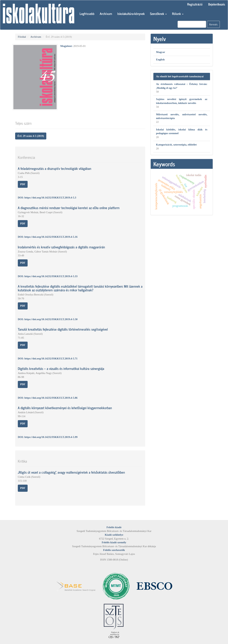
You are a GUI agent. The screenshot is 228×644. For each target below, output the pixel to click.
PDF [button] (23, 184)
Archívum (106, 14)
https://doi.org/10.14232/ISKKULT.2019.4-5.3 (50, 198)
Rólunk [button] (178, 14)
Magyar (161, 52)
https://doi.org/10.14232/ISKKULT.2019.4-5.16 (51, 237)
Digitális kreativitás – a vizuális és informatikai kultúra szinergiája (61, 368)
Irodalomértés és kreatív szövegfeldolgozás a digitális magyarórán (61, 247)
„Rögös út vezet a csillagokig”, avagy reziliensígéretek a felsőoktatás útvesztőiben (71, 472)
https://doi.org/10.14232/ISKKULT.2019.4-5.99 (51, 437)
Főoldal (22, 37)
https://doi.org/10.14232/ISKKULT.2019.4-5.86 (51, 398)
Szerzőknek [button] (158, 14)
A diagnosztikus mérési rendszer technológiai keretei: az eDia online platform (69, 208)
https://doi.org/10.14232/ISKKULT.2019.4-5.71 (51, 359)
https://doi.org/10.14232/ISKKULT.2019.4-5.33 (51, 276)
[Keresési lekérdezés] (192, 24)
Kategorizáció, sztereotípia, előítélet (176, 145)
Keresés (213, 24)
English (160, 60)
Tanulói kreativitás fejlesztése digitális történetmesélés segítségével (63, 329)
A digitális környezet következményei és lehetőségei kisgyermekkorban (65, 408)
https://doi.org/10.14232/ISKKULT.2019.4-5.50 (51, 319)
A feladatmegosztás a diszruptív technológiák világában (55, 168)
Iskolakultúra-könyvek (131, 14)
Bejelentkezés (217, 4)
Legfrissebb (87, 14)
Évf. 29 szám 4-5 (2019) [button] (31, 136)
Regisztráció (195, 4)
